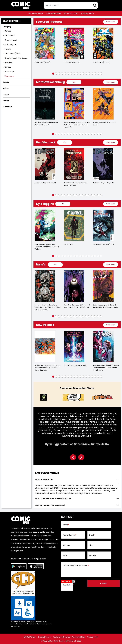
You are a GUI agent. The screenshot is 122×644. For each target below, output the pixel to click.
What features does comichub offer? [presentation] (53, 499)
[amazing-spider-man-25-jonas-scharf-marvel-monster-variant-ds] (103, 346)
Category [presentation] (7, 27)
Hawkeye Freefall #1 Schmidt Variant (104, 124)
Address (66, 545)
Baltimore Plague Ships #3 (103, 183)
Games (8, 67)
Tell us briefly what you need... (76, 566)
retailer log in (71, 13)
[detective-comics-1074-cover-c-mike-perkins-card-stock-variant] (74, 286)
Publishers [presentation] (8, 107)
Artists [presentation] (6, 82)
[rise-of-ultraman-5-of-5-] (103, 225)
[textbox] (71, 5)
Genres (48, 637)
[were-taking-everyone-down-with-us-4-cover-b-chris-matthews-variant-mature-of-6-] (74, 104)
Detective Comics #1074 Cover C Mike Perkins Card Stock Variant (77, 306)
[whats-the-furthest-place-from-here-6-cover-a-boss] (45, 104)
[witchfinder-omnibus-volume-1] (74, 164)
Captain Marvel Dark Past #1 (75, 365)
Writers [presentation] (6, 88)
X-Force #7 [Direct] (42, 62)
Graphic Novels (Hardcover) (16, 58)
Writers (33, 637)
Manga (8, 49)
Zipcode (92, 555)
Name (66, 525)
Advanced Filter (79, 637)
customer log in (35, 13)
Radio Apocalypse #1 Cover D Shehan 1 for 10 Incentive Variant (106, 306)
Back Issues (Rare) (12, 54)
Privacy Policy (93, 637)
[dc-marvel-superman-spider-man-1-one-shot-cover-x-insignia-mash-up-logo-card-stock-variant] (45, 346)
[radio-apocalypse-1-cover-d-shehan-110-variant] (103, 286)
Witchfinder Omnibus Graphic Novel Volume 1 (76, 184)
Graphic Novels (11, 40)
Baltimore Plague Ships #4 (45, 183)
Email (92, 535)
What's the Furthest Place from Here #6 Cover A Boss (47, 124)
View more (9, 76)
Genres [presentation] (6, 101)
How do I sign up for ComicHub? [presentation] (50, 505)
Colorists (67, 637)
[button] (53, 74)
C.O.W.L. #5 (68, 244)
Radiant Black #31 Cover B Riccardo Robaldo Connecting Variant (47, 247)
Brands (41, 637)
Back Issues (9, 35)
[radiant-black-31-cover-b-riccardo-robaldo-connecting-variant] (45, 225)
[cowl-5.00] (74, 225)
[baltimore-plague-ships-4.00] (45, 164)
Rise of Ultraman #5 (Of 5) (103, 244)
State (65, 555)
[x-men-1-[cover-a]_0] (74, 43)
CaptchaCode (68, 585)
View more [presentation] (111, 22)
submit (103, 583)
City (91, 545)
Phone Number (69, 535)
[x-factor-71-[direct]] (103, 43)
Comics (8, 31)
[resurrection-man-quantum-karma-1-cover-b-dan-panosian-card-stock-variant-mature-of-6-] (45, 286)
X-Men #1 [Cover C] (72, 62)
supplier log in (88, 13)
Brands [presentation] (6, 94)
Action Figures (11, 44)
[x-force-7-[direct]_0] (45, 43)
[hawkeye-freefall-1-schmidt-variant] (103, 104)
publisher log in (54, 13)
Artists (26, 637)
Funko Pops (9, 72)
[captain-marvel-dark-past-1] (74, 346)
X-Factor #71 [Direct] (101, 62)
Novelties (8, 63)
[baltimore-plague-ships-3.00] (103, 164)
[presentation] (111, 22)
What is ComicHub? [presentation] (44, 480)
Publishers (57, 637)
